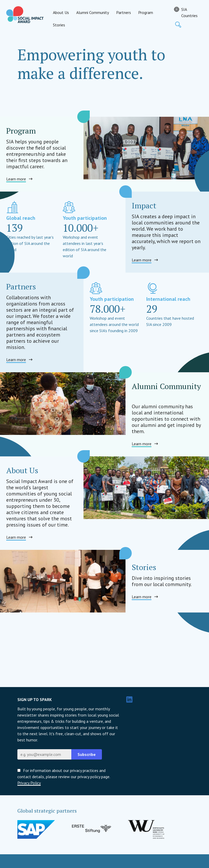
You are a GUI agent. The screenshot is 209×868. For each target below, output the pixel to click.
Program (146, 12)
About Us (61, 12)
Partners (124, 12)
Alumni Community (93, 12)
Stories (59, 25)
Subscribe (87, 754)
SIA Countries (189, 12)
